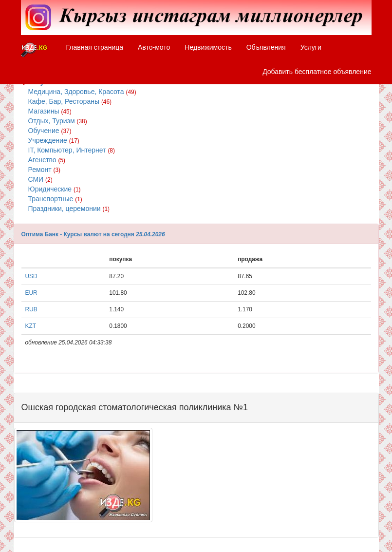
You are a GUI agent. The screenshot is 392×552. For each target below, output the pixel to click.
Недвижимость (208, 47)
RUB (31, 309)
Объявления (266, 47)
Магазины (50, 111)
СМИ (40, 179)
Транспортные (55, 199)
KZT (31, 326)
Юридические (55, 189)
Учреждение (54, 140)
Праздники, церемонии (69, 209)
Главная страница (95, 47)
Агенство (47, 160)
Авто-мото (154, 47)
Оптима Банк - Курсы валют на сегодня (78, 234)
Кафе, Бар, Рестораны (70, 101)
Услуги (311, 47)
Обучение (50, 131)
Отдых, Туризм (58, 121)
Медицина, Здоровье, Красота (82, 92)
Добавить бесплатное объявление (317, 72)
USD (31, 276)
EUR (31, 293)
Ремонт (45, 170)
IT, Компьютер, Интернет (72, 150)
